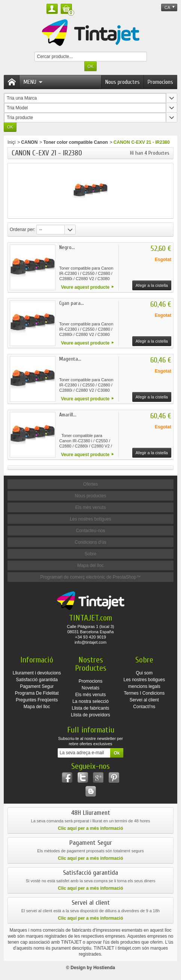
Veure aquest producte (85, 287)
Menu (33, 82)
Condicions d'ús (90, 542)
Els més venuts (90, 507)
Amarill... (68, 415)
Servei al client (144, 700)
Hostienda (104, 968)
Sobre (90, 554)
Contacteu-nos (90, 531)
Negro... (67, 247)
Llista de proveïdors (90, 715)
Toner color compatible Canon (75, 142)
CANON (29, 142)
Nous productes (123, 82)
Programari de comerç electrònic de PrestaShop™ (90, 577)
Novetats (90, 688)
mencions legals (144, 686)
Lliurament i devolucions (37, 673)
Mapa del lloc (90, 565)
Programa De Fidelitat (37, 693)
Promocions (160, 82)
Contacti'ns (144, 707)
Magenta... (70, 359)
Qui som (144, 673)
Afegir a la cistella (152, 285)
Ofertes (90, 484)
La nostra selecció (90, 701)
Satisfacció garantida (37, 680)
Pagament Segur (37, 686)
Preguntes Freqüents (37, 700)
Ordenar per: (22, 230)
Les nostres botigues (90, 519)
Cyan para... (72, 303)
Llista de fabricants (90, 708)
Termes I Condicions (144, 693)
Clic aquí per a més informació (90, 828)
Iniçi (11, 142)
